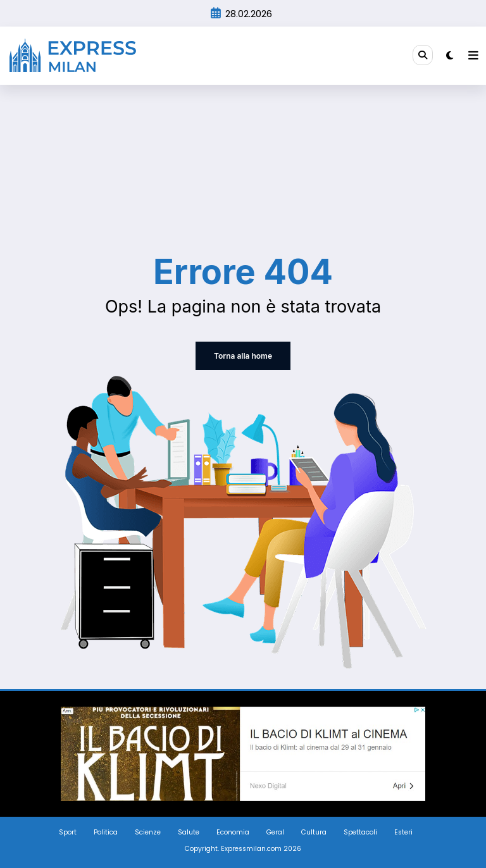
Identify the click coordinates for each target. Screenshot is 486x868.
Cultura (314, 832)
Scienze (148, 832)
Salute (189, 832)
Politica (106, 832)
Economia (233, 832)
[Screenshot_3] (243, 753)
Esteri (403, 832)
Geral (275, 832)
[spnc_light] (450, 55)
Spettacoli (360, 832)
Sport (68, 832)
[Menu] (473, 56)
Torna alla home (243, 356)
